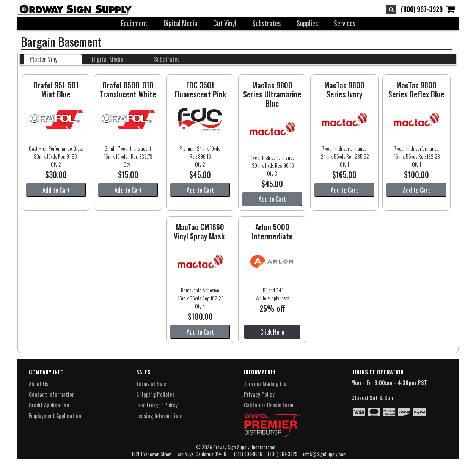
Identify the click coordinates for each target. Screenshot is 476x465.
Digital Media (180, 23)
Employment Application (55, 415)
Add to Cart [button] (56, 190)
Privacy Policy (259, 394)
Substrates (266, 23)
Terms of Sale (151, 383)
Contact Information (52, 394)
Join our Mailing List (266, 383)
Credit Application (49, 405)
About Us (38, 383)
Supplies (307, 23)
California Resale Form (269, 405)
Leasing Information (159, 415)
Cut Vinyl (225, 23)
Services (345, 23)
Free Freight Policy (157, 405)
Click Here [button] (272, 332)
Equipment (134, 23)
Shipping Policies (155, 394)
